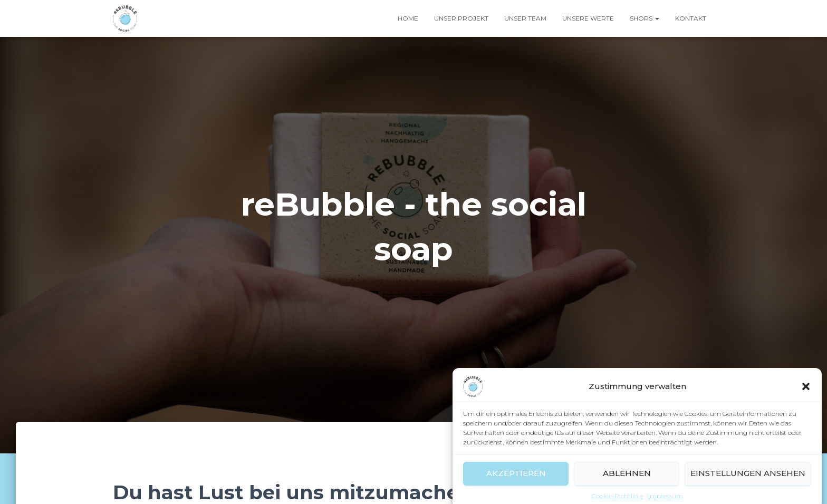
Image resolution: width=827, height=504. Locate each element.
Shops (645, 18)
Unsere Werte (588, 18)
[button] (806, 393)
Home (408, 18)
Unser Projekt (461, 18)
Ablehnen (627, 480)
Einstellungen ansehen (748, 480)
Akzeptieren (516, 480)
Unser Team (525, 18)
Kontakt (691, 18)
